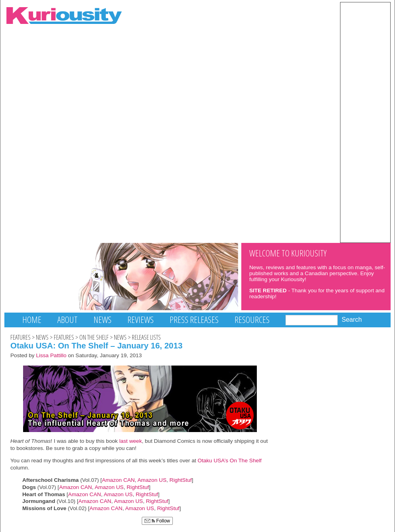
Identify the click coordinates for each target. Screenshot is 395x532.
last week (130, 441)
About (67, 320)
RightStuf (181, 480)
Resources (252, 320)
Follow (157, 521)
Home (32, 320)
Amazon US (152, 480)
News (103, 320)
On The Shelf (94, 337)
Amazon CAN (118, 480)
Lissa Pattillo (51, 355)
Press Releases (194, 320)
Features (21, 337)
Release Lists (146, 337)
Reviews (141, 320)
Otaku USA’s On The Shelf (230, 461)
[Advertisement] (365, 122)
